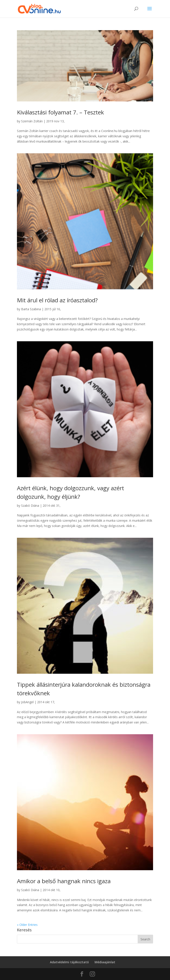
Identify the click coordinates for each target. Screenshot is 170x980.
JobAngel (27, 702)
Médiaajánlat (105, 962)
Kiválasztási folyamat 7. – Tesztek (60, 112)
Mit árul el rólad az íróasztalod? (57, 300)
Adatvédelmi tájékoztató (69, 962)
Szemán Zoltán (32, 121)
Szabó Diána (30, 506)
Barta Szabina (31, 309)
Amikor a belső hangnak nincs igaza (64, 881)
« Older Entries (27, 925)
